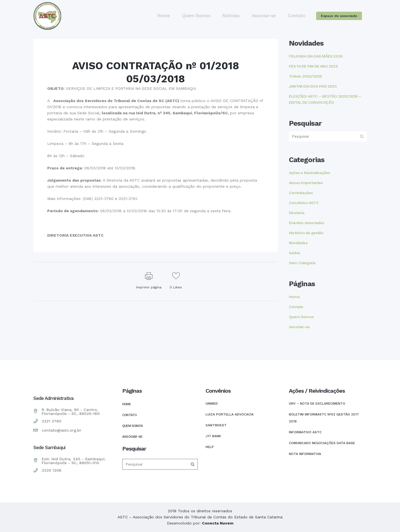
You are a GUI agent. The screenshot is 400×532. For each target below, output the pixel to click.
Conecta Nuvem (218, 523)
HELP (210, 447)
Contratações (301, 193)
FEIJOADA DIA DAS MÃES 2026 (316, 56)
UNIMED (212, 404)
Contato (296, 307)
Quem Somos (301, 317)
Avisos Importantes (306, 183)
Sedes (295, 253)
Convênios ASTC (304, 203)
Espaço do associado (339, 16)
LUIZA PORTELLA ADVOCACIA (230, 414)
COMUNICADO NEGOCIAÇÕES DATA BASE (322, 443)
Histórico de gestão (306, 233)
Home (294, 297)
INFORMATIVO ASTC (305, 432)
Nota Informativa (305, 454)
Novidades (298, 243)
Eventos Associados (307, 223)
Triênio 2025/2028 (305, 76)
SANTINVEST (216, 425)
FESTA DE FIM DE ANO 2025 (313, 66)
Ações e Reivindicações (309, 173)
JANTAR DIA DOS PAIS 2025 (313, 86)
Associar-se (299, 327)
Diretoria (297, 213)
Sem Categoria (302, 263)
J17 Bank (213, 436)
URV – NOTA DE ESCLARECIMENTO (317, 404)
